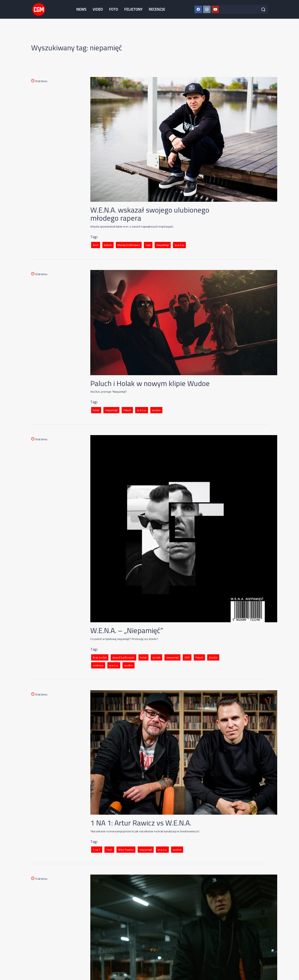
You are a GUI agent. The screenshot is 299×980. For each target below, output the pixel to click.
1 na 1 (97, 850)
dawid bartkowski (123, 657)
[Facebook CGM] (198, 9)
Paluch (127, 410)
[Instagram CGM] (207, 9)
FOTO (113, 9)
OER (187, 657)
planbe (213, 657)
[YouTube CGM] (215, 9)
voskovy (98, 665)
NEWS (81, 9)
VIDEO (98, 9)
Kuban (108, 245)
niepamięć (163, 245)
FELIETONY (133, 9)
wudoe (156, 410)
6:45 (96, 245)
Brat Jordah (100, 657)
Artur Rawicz (126, 850)
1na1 (109, 850)
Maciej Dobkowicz (129, 245)
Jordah (156, 657)
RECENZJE (157, 9)
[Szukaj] (263, 9)
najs (148, 245)
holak (96, 410)
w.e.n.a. (179, 245)
